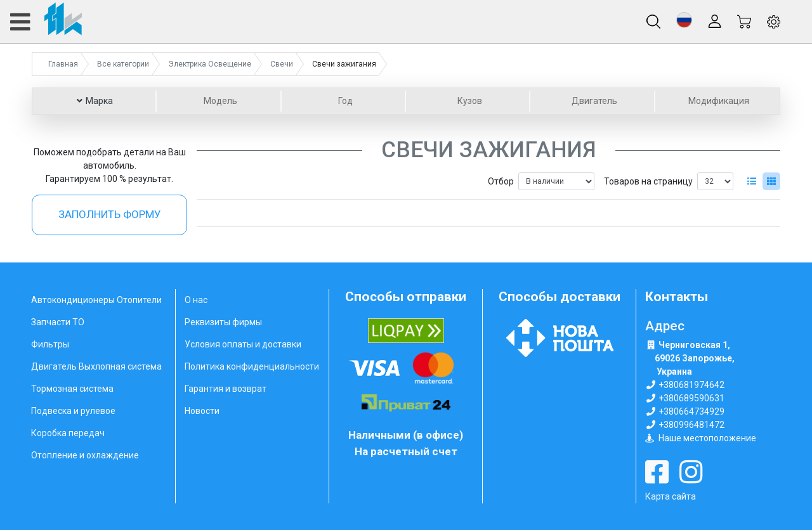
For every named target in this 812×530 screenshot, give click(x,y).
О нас (196, 300)
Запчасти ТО (58, 322)
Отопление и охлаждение (85, 455)
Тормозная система (72, 389)
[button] (684, 20)
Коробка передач (68, 433)
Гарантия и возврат (226, 389)
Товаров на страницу (648, 181)
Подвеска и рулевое (73, 411)
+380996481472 (691, 425)
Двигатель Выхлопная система (96, 366)
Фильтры (50, 344)
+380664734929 (691, 411)
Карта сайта (671, 496)
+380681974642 (691, 385)
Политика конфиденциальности (252, 366)
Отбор (501, 181)
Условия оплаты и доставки (243, 344)
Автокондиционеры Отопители (96, 300)
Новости (202, 411)
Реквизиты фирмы (223, 322)
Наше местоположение (707, 438)
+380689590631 (691, 398)
